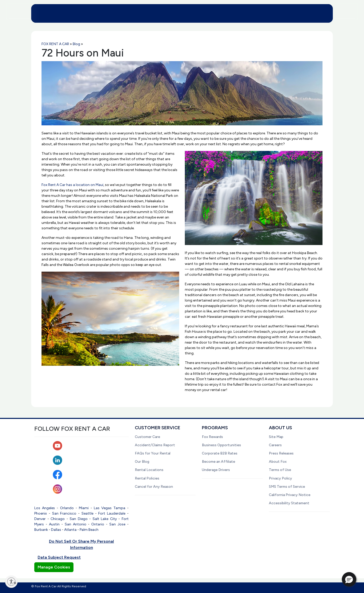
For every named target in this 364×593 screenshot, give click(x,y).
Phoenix (41, 513)
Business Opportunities (221, 445)
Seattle (87, 513)
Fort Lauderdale (112, 513)
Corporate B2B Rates (220, 453)
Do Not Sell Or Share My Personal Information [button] (81, 544)
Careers (275, 445)
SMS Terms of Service (287, 487)
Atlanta (70, 530)
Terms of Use (280, 470)
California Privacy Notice (290, 495)
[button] (349, 579)
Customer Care (147, 437)
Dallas (56, 530)
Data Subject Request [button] (59, 557)
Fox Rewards (212, 437)
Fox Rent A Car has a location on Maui (72, 185)
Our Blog (142, 462)
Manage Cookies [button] (54, 567)
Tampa (119, 508)
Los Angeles (45, 508)
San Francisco (64, 513)
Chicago (58, 519)
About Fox (278, 462)
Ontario (98, 524)
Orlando (67, 508)
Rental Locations (149, 470)
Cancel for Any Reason (154, 487)
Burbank (41, 530)
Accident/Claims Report (155, 445)
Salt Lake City (105, 519)
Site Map (276, 437)
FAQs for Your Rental (153, 453)
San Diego (79, 519)
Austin (54, 524)
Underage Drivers (216, 470)
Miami (84, 508)
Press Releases (281, 453)
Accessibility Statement (289, 503)
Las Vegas (103, 508)
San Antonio (76, 524)
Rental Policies (147, 478)
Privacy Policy (280, 478)
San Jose (117, 524)
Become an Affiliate (218, 462)
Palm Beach (89, 530)
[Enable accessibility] (11, 582)
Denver (40, 519)
